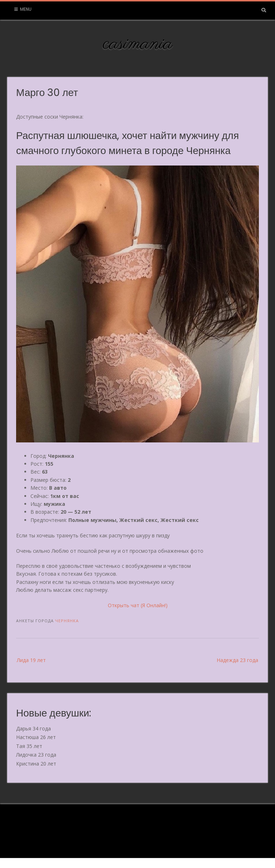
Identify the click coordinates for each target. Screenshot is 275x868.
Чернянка (67, 621)
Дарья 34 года (33, 728)
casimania (138, 44)
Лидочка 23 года (36, 755)
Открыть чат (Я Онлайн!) (138, 605)
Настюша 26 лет (36, 737)
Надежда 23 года (237, 660)
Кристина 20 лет (36, 764)
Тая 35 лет (29, 746)
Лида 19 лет (31, 660)
